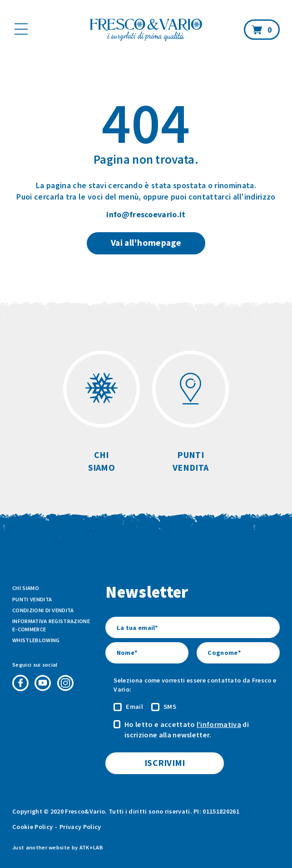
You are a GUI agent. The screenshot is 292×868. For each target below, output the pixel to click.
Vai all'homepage (146, 243)
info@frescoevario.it (146, 214)
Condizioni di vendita (43, 610)
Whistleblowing (36, 640)
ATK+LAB (91, 847)
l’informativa (219, 724)
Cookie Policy (32, 827)
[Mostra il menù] (21, 29)
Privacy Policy (80, 827)
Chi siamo (26, 588)
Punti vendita (32, 599)
